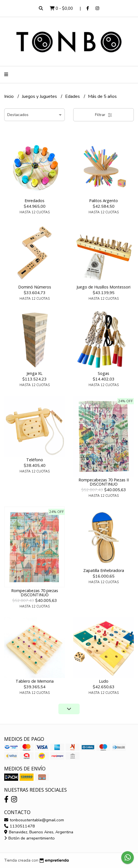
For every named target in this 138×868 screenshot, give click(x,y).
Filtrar (104, 115)
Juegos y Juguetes (40, 96)
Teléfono (35, 460)
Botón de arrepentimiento (29, 838)
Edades (73, 96)
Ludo (104, 681)
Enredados (34, 201)
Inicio (9, 96)
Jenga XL (34, 373)
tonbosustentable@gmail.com (34, 820)
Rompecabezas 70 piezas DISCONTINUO (35, 593)
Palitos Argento (104, 201)
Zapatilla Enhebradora (104, 570)
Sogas (104, 373)
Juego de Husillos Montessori (104, 287)
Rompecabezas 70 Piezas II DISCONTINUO (104, 482)
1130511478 (20, 826)
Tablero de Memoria (35, 681)
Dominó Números (35, 287)
